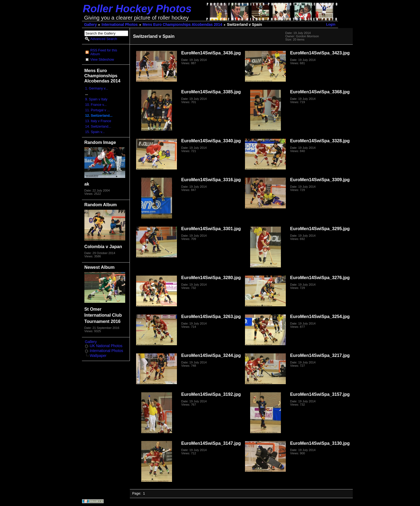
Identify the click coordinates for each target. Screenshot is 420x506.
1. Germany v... (97, 88)
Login (331, 24)
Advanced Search (104, 39)
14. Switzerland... (98, 126)
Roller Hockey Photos (137, 9)
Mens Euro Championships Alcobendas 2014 (182, 25)
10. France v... (96, 105)
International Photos (120, 25)
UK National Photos (106, 346)
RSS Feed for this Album (104, 52)
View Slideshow (102, 60)
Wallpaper (98, 356)
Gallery (91, 25)
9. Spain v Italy (96, 99)
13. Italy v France (98, 121)
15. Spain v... (95, 132)
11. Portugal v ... (98, 110)
